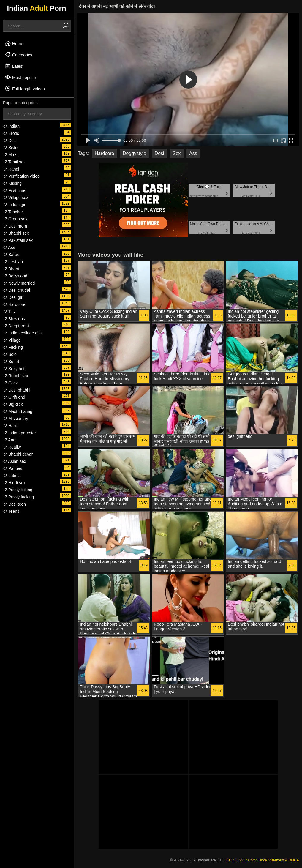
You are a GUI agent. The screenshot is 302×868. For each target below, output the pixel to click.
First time (14, 190)
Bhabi (11, 269)
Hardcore (14, 304)
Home (14, 43)
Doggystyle (134, 153)
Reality (12, 447)
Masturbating (18, 411)
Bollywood (15, 276)
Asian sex (15, 461)
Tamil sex (14, 162)
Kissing (12, 183)
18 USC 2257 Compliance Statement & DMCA (262, 860)
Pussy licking (18, 490)
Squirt (11, 362)
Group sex (15, 219)
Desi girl (13, 297)
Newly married (19, 283)
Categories (18, 55)
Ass (9, 247)
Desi (10, 141)
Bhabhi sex (16, 233)
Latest (14, 66)
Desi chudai (16, 290)
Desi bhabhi (17, 390)
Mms (10, 155)
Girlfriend (14, 397)
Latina (11, 476)
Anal (10, 440)
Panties (13, 468)
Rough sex (16, 376)
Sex (177, 153)
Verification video (21, 176)
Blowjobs (14, 319)
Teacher (13, 212)
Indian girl (15, 205)
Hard (10, 426)
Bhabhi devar (18, 454)
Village (12, 340)
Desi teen (14, 504)
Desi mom (15, 226)
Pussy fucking (18, 497)
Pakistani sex (18, 240)
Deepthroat (16, 326)
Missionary (16, 419)
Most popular (20, 77)
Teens (11, 511)
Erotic (11, 133)
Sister (11, 148)
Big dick (13, 404)
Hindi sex (14, 483)
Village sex (16, 198)
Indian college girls (23, 333)
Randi (11, 169)
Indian (11, 126)
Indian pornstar (19, 433)
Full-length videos (25, 89)
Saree (11, 255)
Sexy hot (14, 369)
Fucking (13, 347)
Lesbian (13, 262)
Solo (10, 354)
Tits (9, 312)
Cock (10, 383)
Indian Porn (36, 8)
